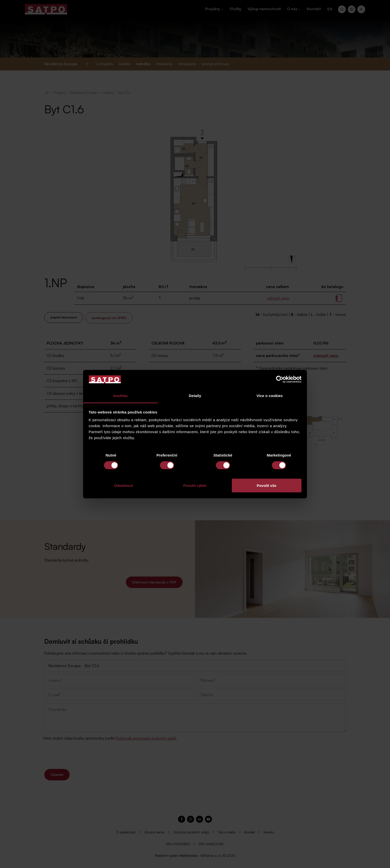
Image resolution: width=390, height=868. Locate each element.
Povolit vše (267, 486)
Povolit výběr (195, 486)
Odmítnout (124, 486)
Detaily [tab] (195, 396)
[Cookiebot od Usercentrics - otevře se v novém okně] (280, 379)
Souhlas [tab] (120, 396)
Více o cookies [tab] (270, 396)
